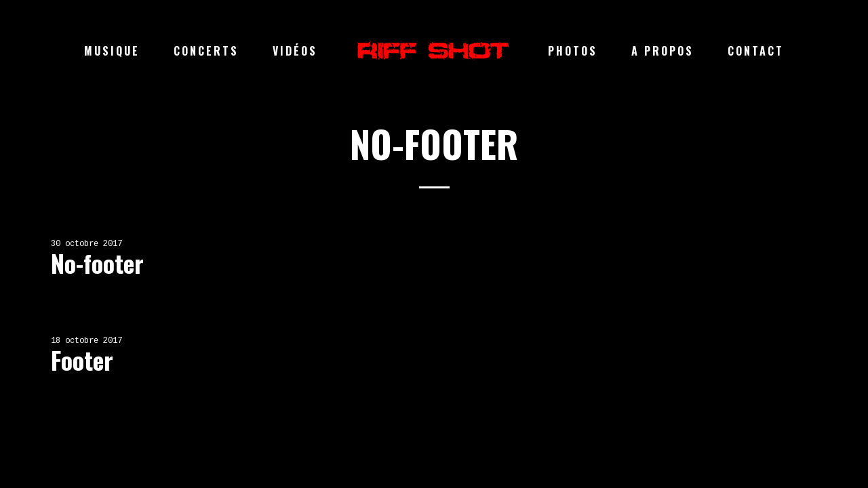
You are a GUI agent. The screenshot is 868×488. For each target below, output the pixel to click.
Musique (112, 51)
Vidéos (295, 51)
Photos (573, 51)
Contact (756, 51)
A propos (663, 51)
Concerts (206, 51)
